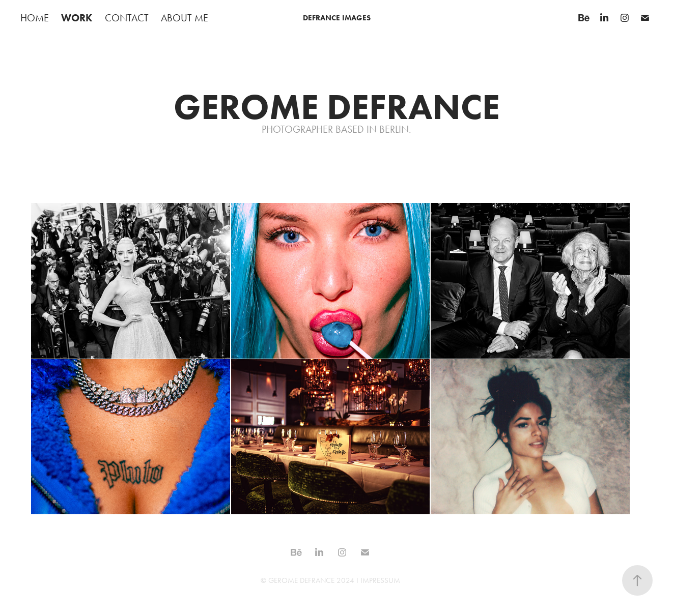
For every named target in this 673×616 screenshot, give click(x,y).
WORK (77, 18)
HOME (35, 18)
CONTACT (127, 18)
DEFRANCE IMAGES (337, 18)
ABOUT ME (185, 18)
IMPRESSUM (380, 580)
